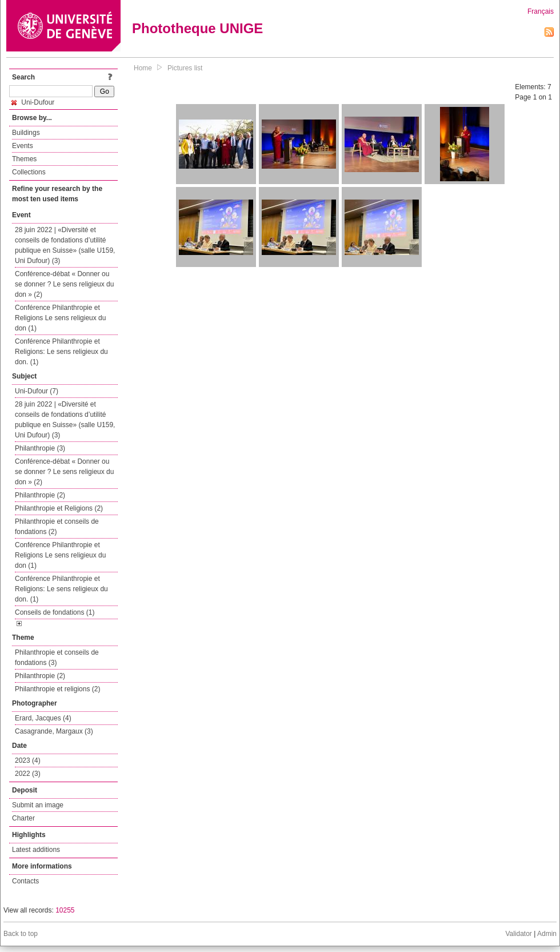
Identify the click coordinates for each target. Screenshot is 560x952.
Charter (23, 818)
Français (541, 11)
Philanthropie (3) (40, 448)
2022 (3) (28, 774)
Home (143, 68)
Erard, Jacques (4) (43, 718)
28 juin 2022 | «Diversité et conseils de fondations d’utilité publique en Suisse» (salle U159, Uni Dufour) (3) (65, 245)
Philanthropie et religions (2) (57, 689)
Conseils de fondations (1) (55, 612)
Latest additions (36, 850)
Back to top (21, 934)
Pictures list (185, 68)
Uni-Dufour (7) (37, 391)
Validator (518, 934)
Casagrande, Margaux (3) (54, 731)
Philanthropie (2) (40, 495)
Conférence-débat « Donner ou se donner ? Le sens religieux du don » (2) (64, 284)
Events (23, 146)
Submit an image (38, 805)
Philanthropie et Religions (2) (59, 508)
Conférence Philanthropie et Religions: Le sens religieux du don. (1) (61, 352)
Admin (547, 934)
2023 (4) (28, 760)
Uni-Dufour (33, 102)
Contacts (25, 881)
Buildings (26, 133)
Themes (24, 159)
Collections (29, 172)
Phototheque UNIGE (197, 28)
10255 (65, 910)
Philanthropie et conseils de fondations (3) (57, 658)
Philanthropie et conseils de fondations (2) (57, 527)
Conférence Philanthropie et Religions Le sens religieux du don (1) (60, 318)
